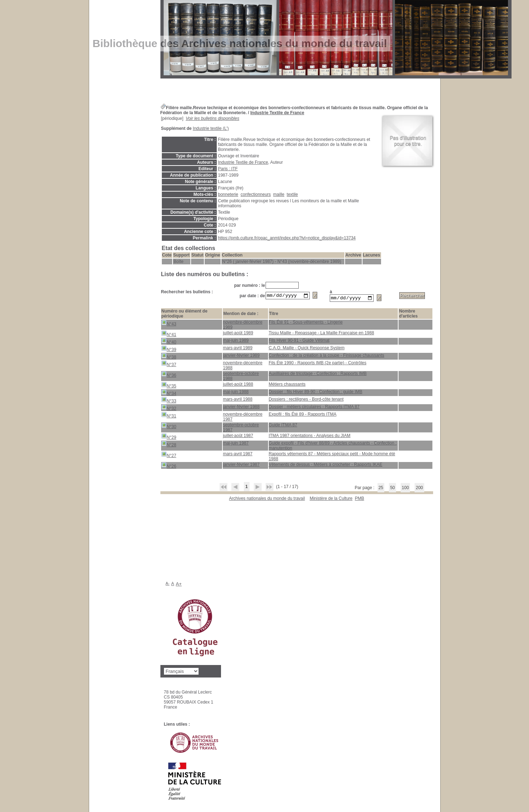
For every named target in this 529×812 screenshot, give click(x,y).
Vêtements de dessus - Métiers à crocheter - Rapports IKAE (326, 466)
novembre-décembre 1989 (243, 326)
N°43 (169, 324)
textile (292, 194)
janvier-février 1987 (241, 466)
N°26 (169, 466)
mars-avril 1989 (238, 349)
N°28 (169, 445)
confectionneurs (256, 194)
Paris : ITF (228, 169)
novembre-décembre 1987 (243, 418)
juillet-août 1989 (238, 334)
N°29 (169, 438)
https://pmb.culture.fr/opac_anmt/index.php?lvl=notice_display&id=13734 (287, 238)
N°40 (169, 342)
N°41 (169, 335)
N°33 (169, 401)
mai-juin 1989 (236, 341)
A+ (179, 585)
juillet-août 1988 (238, 385)
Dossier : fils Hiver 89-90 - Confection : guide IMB (316, 393)
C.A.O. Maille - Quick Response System (307, 349)
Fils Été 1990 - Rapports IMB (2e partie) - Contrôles (318, 364)
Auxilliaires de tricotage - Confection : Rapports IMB (318, 375)
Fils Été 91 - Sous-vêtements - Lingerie (306, 323)
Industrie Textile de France (277, 113)
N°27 (169, 456)
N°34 (169, 394)
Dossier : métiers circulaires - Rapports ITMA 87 (314, 408)
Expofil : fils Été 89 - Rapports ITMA (303, 415)
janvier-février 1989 (241, 356)
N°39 (169, 350)
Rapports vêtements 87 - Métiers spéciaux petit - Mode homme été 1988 (332, 457)
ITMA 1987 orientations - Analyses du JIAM (310, 437)
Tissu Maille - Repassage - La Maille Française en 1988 (322, 334)
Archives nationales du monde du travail (267, 499)
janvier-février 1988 (241, 408)
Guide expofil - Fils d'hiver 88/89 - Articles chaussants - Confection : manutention (333, 447)
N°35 (169, 386)
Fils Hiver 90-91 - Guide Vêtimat (299, 341)
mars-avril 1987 (238, 455)
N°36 (169, 375)
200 (419, 489)
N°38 (169, 357)
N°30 (169, 427)
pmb (359, 499)
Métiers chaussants (287, 385)
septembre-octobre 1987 (241, 428)
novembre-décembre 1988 (243, 366)
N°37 (169, 365)
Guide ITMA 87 (283, 426)
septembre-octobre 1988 (241, 377)
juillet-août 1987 (238, 437)
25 (381, 489)
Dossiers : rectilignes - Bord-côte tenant (306, 400)
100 (405, 489)
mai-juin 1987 (236, 444)
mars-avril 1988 (238, 400)
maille (279, 194)
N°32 (169, 409)
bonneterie (228, 194)
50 (392, 489)
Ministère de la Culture (331, 499)
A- (168, 584)
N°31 (169, 416)
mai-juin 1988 (236, 393)
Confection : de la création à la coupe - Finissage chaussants (327, 356)
